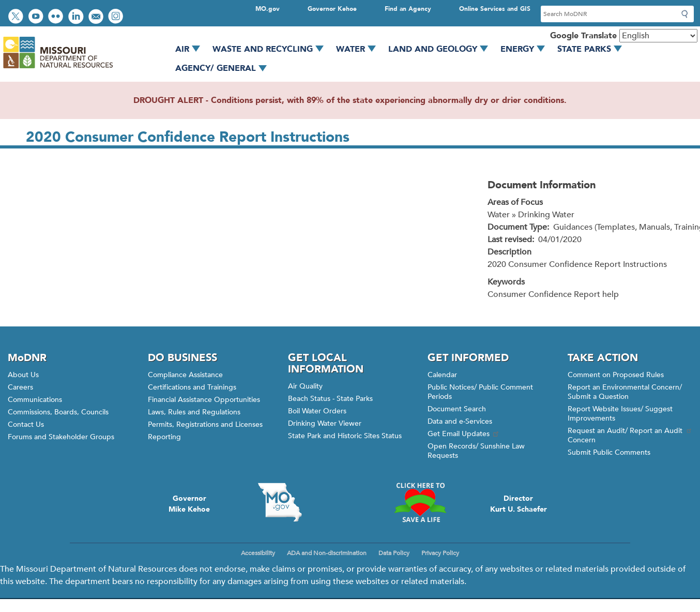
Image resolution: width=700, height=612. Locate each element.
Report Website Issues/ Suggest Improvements (620, 414)
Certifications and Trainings (192, 387)
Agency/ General (225, 68)
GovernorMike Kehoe (189, 504)
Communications (35, 400)
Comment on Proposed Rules (616, 375)
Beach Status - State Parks (330, 399)
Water (360, 49)
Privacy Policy (440, 553)
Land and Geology (442, 49)
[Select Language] (658, 36)
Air (191, 49)
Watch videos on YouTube (37, 17)
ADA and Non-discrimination (327, 553)
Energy (526, 49)
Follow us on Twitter (17, 17)
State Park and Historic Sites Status (345, 436)
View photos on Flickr (57, 17)
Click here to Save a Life (420, 502)
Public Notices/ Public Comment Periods (480, 392)
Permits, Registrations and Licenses (205, 424)
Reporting (164, 437)
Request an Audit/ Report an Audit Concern (630, 435)
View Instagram (117, 17)
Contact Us (26, 424)
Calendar (442, 375)
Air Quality (305, 386)
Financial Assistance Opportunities (204, 400)
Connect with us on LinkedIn (77, 17)
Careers (20, 387)
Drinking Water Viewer (325, 423)
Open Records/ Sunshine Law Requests (476, 451)
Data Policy (394, 553)
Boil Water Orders (317, 411)
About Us (23, 375)
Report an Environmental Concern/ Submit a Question (625, 392)
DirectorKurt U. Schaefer (519, 504)
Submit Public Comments (609, 452)
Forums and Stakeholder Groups (61, 437)
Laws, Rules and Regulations (194, 412)
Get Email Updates (464, 434)
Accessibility (258, 553)
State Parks (593, 49)
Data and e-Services (460, 421)
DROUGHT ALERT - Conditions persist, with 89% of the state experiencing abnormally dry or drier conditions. (350, 100)
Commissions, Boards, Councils (58, 412)
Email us (97, 17)
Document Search (457, 409)
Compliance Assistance (185, 375)
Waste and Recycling (272, 49)
